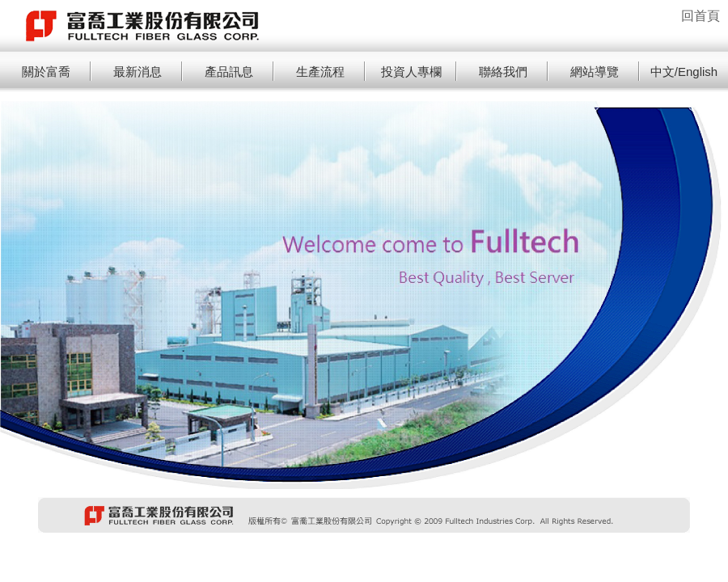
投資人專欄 (411, 72)
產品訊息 (229, 72)
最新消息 (138, 72)
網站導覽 (595, 72)
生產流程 (320, 72)
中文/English (684, 72)
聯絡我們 (503, 72)
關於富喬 (46, 72)
